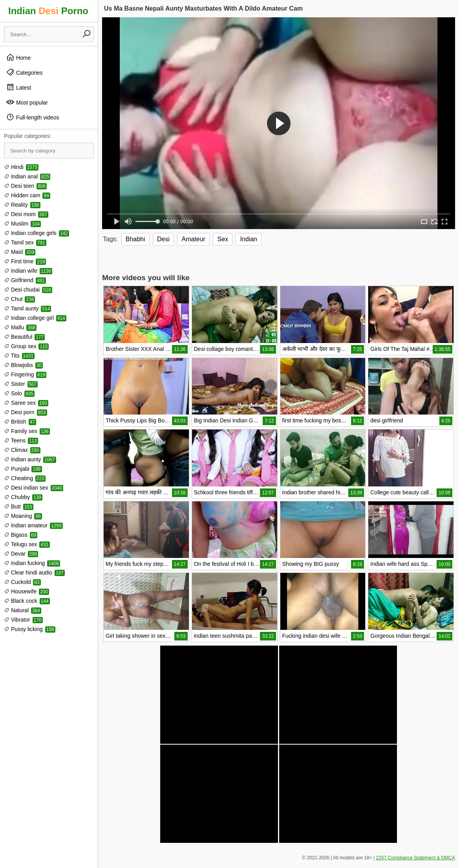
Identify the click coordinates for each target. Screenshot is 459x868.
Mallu (20, 327)
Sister (21, 384)
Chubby (23, 497)
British (20, 422)
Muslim (22, 224)
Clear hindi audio (34, 573)
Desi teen (25, 186)
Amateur (193, 239)
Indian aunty (30, 459)
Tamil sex (25, 242)
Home (18, 57)
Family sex (27, 431)
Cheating (25, 478)
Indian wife (28, 271)
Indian (249, 239)
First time (25, 261)
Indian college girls (37, 233)
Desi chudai (28, 290)
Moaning (23, 516)
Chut (19, 299)
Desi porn (26, 412)
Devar (21, 554)
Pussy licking (30, 629)
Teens (21, 440)
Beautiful (24, 337)
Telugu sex (27, 544)
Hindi (21, 167)
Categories (24, 72)
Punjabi (23, 469)
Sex (223, 239)
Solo (19, 393)
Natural (23, 610)
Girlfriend (25, 280)
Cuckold (22, 582)
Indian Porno (48, 11)
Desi (163, 239)
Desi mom (26, 214)
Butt (19, 506)
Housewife (27, 591)
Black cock (27, 601)
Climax (22, 450)
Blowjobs (23, 365)
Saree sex (26, 403)
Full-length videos (33, 117)
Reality (22, 205)
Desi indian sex (34, 488)
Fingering (25, 374)
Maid (20, 252)
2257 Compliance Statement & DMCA (416, 858)
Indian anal (27, 176)
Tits (19, 356)
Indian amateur (33, 525)
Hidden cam (27, 195)
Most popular (27, 102)
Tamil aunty (27, 308)
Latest (18, 87)
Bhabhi (135, 239)
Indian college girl (35, 318)
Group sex (26, 346)
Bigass (21, 535)
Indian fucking (32, 563)
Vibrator (23, 620)
